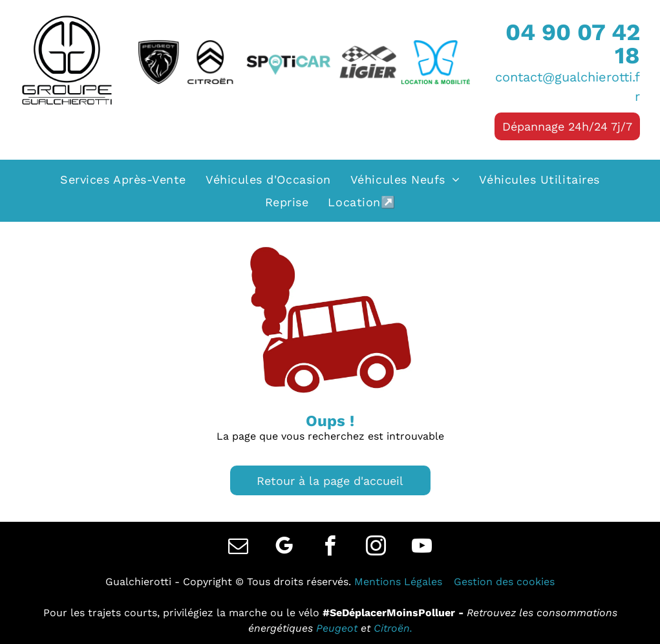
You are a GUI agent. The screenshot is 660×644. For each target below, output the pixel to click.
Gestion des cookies (504, 582)
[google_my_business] (284, 548)
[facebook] (330, 548)
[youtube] (422, 548)
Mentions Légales (398, 582)
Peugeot (337, 628)
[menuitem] (123, 179)
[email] (239, 548)
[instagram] (376, 548)
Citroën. (393, 628)
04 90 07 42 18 (573, 44)
